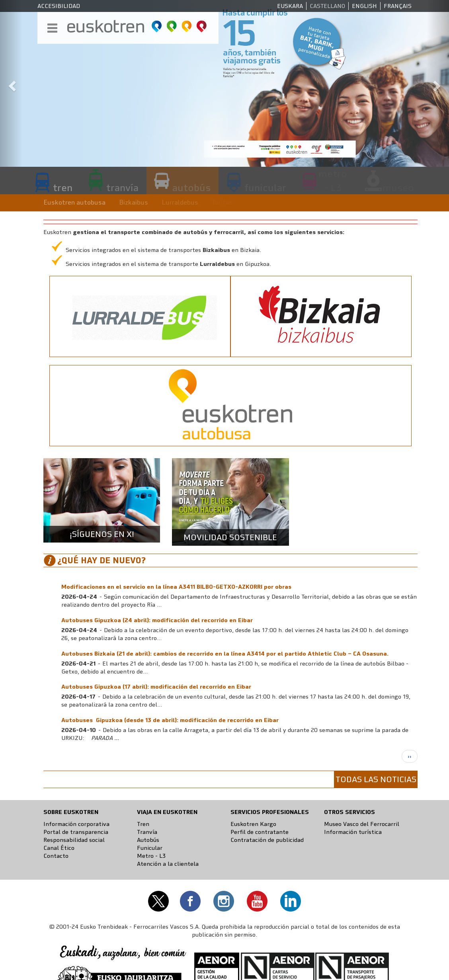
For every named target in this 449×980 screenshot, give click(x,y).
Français (398, 6)
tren (63, 187)
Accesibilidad (59, 6)
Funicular (150, 848)
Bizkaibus (134, 202)
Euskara (290, 6)
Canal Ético (59, 848)
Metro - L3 (151, 856)
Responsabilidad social (74, 840)
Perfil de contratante (260, 832)
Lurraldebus (180, 202)
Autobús (148, 840)
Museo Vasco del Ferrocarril (362, 824)
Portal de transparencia (76, 832)
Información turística (353, 832)
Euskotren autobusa (74, 202)
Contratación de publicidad (267, 840)
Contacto (56, 856)
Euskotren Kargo (253, 824)
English (364, 6)
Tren (143, 824)
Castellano (327, 6)
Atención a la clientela (168, 864)
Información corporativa (76, 824)
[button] (11, 83)
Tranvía (147, 832)
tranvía (122, 187)
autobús (191, 187)
